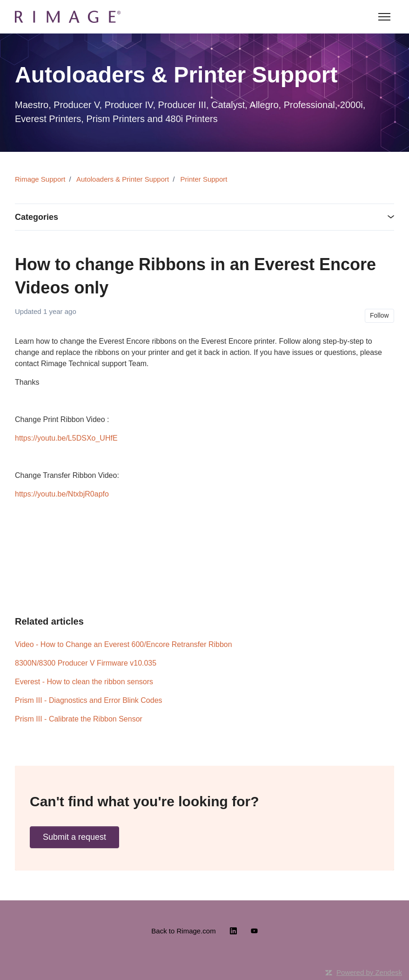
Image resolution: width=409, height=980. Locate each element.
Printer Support (204, 179)
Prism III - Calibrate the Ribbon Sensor (79, 719)
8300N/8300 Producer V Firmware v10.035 (86, 663)
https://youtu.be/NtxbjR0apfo (62, 494)
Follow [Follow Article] (379, 315)
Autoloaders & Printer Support (123, 179)
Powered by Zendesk (369, 972)
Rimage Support (40, 179)
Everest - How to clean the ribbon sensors (84, 682)
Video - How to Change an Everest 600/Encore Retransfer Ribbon (124, 644)
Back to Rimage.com (183, 931)
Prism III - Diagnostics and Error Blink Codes (89, 700)
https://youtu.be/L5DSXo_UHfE (66, 438)
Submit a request (74, 837)
